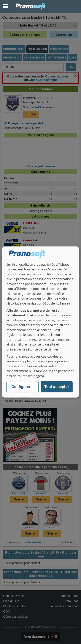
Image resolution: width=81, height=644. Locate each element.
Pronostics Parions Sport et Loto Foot (31, 6)
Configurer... (23, 387)
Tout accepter (57, 387)
